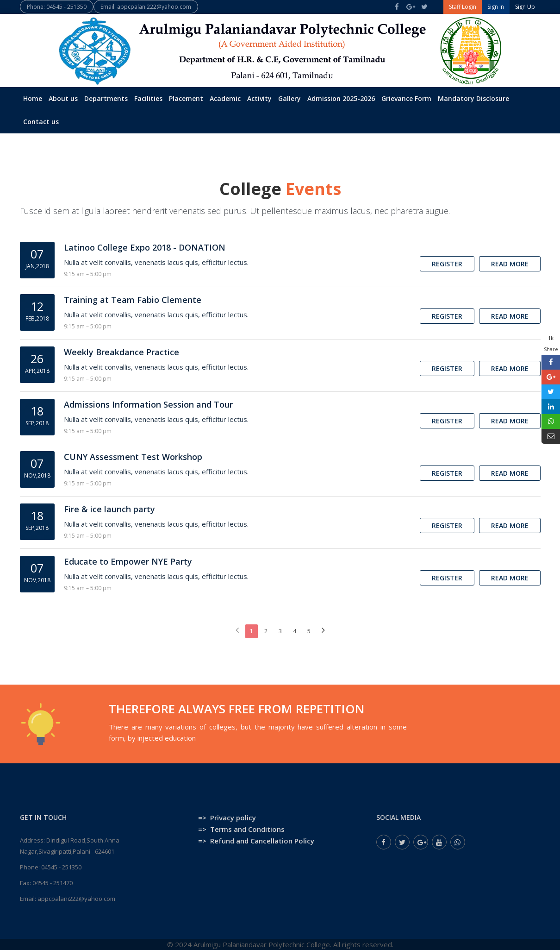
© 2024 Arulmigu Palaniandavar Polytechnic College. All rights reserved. (280, 944)
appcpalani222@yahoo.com (76, 899)
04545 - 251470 (53, 883)
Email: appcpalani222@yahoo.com (146, 7)
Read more (510, 264)
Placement (186, 98)
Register (447, 264)
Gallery (289, 98)
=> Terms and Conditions (241, 829)
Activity (259, 98)
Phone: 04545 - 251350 (57, 7)
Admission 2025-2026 (341, 98)
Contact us (41, 122)
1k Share (551, 343)
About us (63, 98)
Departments (106, 98)
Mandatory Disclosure (473, 98)
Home (33, 98)
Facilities (148, 98)
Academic (225, 98)
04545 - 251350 (61, 867)
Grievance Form (406, 98)
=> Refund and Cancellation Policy (256, 841)
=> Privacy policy (227, 818)
